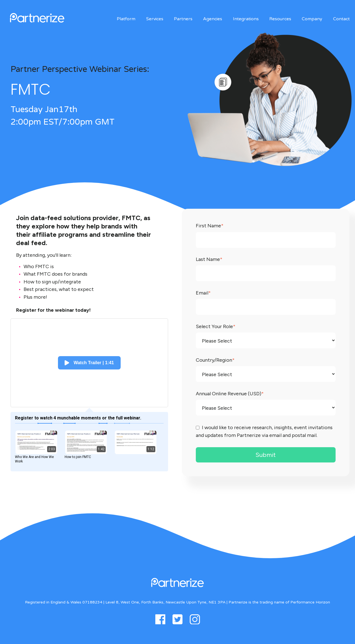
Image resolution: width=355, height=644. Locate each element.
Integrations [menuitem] (246, 19)
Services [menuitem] (155, 19)
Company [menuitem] (312, 19)
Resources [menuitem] (280, 19)
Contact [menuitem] (341, 19)
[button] (89, 363)
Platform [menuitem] (126, 19)
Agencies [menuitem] (213, 19)
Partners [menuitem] (183, 19)
